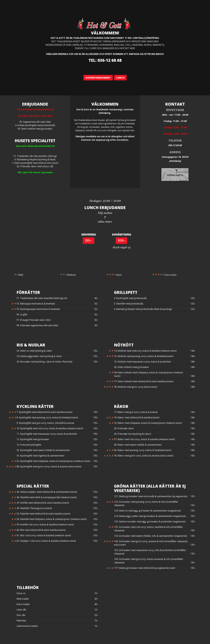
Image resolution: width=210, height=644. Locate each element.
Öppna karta (175, 175)
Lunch (120, 78)
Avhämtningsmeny (98, 78)
